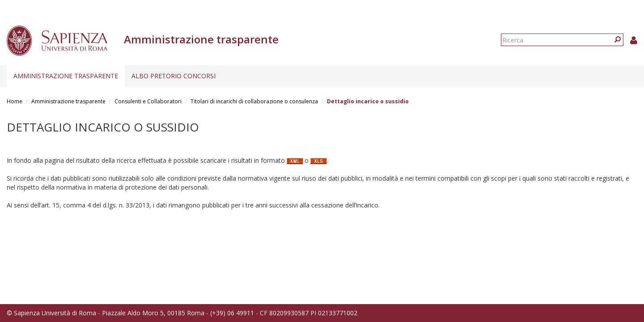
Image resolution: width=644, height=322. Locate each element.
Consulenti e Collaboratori (148, 101)
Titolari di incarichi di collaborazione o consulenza (254, 101)
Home (15, 101)
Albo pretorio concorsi (174, 76)
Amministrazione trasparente (66, 76)
